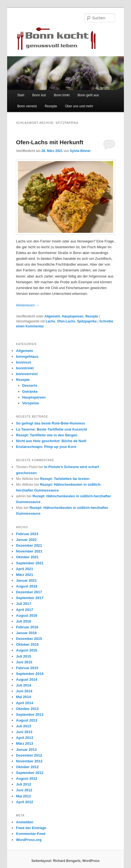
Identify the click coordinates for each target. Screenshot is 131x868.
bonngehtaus (27, 356)
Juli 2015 (23, 656)
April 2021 (24, 569)
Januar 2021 (26, 580)
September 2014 (30, 674)
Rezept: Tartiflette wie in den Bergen (47, 435)
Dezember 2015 (29, 639)
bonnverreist (27, 374)
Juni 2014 (24, 691)
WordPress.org (29, 840)
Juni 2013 (24, 732)
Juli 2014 (23, 685)
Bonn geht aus (88, 95)
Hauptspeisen (73, 316)
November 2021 (29, 551)
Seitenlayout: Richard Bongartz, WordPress (65, 861)
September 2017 (30, 598)
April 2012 (24, 802)
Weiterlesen (28, 305)
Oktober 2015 (27, 644)
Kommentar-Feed (31, 834)
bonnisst (23, 362)
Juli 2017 (23, 604)
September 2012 (30, 773)
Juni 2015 (24, 662)
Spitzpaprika (87, 321)
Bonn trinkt (62, 95)
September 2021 (30, 563)
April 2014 (24, 703)
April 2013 (24, 738)
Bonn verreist (27, 106)
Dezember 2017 (29, 592)
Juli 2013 (23, 726)
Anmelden (25, 822)
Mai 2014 (23, 697)
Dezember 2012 (29, 755)
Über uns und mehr (79, 106)
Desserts (30, 385)
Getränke (30, 392)
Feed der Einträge (31, 828)
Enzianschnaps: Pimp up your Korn (46, 447)
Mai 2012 (23, 796)
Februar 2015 (27, 668)
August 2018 (27, 586)
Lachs (50, 321)
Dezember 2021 (29, 545)
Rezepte (51, 106)
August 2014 (27, 679)
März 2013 (24, 743)
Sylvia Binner (80, 151)
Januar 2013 (26, 750)
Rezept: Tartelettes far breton (65, 479)
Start (21, 95)
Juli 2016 (23, 621)
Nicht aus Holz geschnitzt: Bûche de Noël (51, 441)
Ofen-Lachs (66, 321)
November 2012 (29, 761)
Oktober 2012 (27, 767)
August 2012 (27, 778)
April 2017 (24, 610)
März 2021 (24, 575)
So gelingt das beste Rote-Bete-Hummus (50, 423)
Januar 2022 (26, 540)
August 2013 (27, 720)
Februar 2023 (27, 534)
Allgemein (52, 316)
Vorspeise (31, 403)
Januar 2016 (26, 633)
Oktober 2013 (27, 709)
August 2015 (27, 650)
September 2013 (30, 715)
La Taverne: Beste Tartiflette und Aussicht (51, 429)
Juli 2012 (23, 784)
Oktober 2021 (27, 557)
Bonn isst (39, 95)
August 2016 (27, 615)
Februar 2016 (27, 627)
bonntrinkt (25, 368)
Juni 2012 (24, 790)
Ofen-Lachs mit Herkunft (50, 142)
